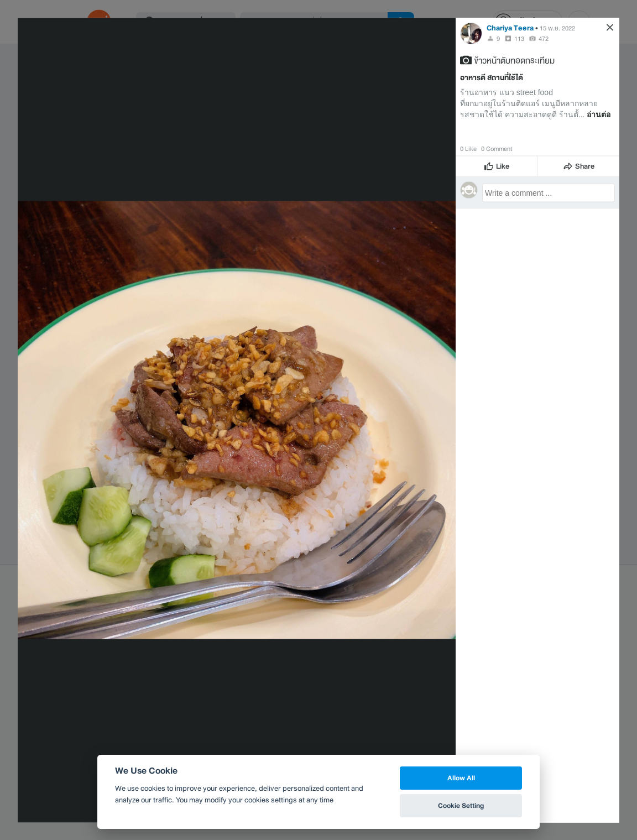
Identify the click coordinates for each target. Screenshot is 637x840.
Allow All (461, 778)
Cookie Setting (461, 805)
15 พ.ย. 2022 (557, 28)
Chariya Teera (510, 27)
